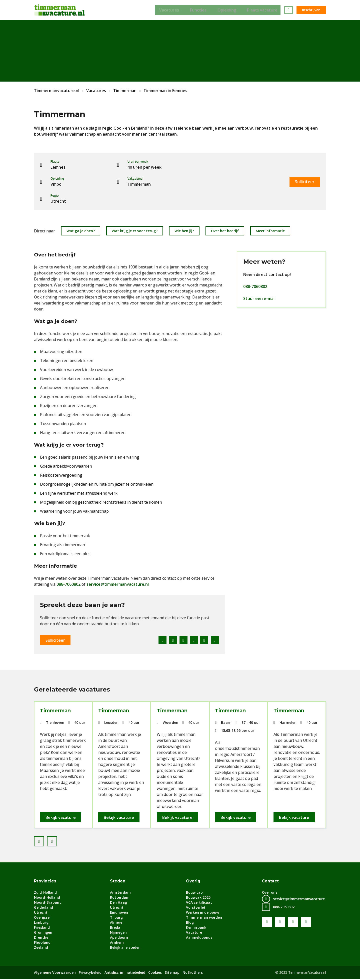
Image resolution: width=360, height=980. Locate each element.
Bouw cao (194, 893)
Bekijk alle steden (125, 948)
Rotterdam (120, 898)
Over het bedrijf (225, 231)
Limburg (41, 923)
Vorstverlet (196, 908)
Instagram (306, 923)
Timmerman (125, 91)
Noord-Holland (47, 898)
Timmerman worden (204, 918)
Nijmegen (118, 933)
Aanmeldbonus (199, 938)
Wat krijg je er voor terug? (135, 231)
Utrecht (41, 913)
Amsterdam (120, 893)
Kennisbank (196, 928)
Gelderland (43, 908)
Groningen (43, 933)
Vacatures (168, 10)
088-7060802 (68, 584)
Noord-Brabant (47, 903)
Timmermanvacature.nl (57, 91)
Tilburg (116, 918)
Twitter (171, 640)
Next (57, 841)
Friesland (42, 928)
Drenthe (41, 938)
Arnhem (117, 943)
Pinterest (193, 640)
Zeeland (41, 948)
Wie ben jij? (184, 231)
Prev (44, 841)
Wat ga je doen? (81, 231)
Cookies (155, 973)
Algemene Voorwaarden (55, 973)
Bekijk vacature (61, 818)
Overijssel (42, 918)
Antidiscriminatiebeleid (125, 973)
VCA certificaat (199, 903)
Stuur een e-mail (259, 298)
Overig (193, 882)
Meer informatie (270, 231)
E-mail (215, 640)
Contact (270, 882)
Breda (115, 928)
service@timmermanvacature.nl (118, 584)
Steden (118, 882)
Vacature (194, 933)
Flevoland (42, 943)
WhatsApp (204, 640)
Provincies (45, 882)
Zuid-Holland (45, 893)
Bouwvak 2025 (198, 898)
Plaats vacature (265, 10)
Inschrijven (311, 10)
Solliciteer (305, 182)
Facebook (160, 640)
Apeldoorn (119, 938)
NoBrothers (193, 973)
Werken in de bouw (202, 913)
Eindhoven (119, 913)
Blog (190, 923)
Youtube (280, 923)
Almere (116, 923)
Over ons (270, 893)
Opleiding (228, 10)
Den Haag (118, 903)
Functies (198, 10)
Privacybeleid (90, 973)
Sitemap (172, 973)
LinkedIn (182, 640)
